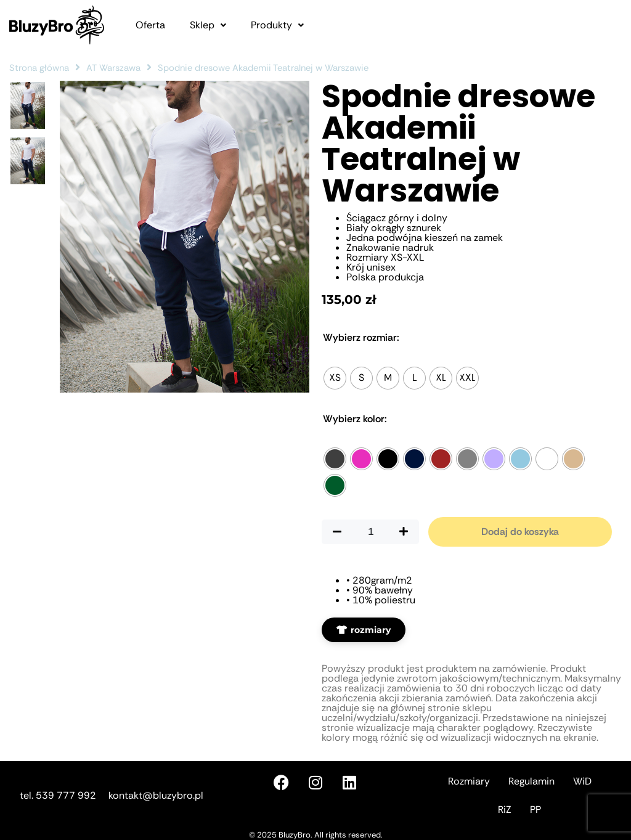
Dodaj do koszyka (520, 532)
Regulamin (531, 781)
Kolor (355, 419)
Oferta (150, 25)
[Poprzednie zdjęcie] (251, 350)
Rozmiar (361, 338)
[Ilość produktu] (370, 532)
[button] (208, 25)
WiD (582, 781)
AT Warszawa (113, 68)
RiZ (505, 809)
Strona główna (39, 68)
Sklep (208, 25)
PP (535, 809)
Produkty (277, 25)
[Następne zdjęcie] (285, 350)
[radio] (335, 378)
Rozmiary (469, 781)
